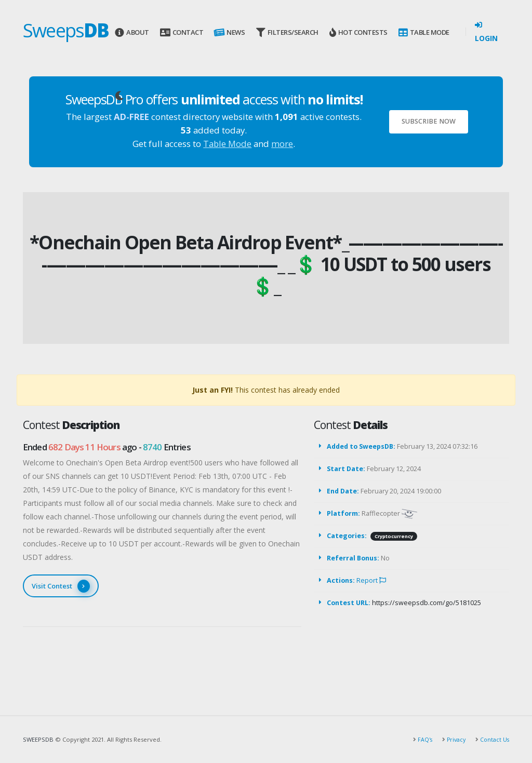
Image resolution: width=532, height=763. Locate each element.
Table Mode (424, 32)
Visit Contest (61, 586)
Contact (182, 32)
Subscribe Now (429, 121)
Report (371, 580)
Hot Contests (358, 32)
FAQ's (421, 739)
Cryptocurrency (394, 536)
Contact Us (493, 739)
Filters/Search (287, 32)
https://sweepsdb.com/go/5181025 (427, 603)
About (132, 32)
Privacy (454, 739)
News (229, 32)
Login (486, 32)
